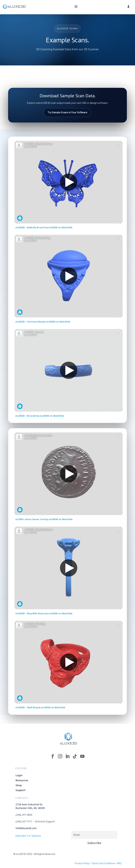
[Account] (128, 7)
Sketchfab (67, 228)
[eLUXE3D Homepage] (68, 738)
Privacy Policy (82, 863)
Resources (22, 780)
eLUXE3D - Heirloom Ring (29, 322)
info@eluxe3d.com (26, 828)
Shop (19, 785)
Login (19, 775)
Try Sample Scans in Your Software (67, 112)
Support (21, 790)
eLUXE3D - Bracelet (26, 416)
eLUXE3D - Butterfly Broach (30, 228)
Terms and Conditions (103, 863)
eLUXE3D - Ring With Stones (30, 613)
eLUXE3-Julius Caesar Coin (30, 519)
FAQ (119, 863)
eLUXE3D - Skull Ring (27, 707)
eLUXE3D (53, 228)
